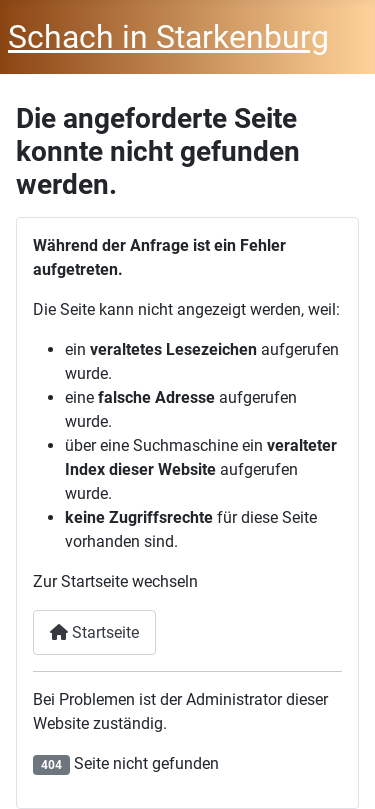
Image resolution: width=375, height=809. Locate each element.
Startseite (94, 632)
